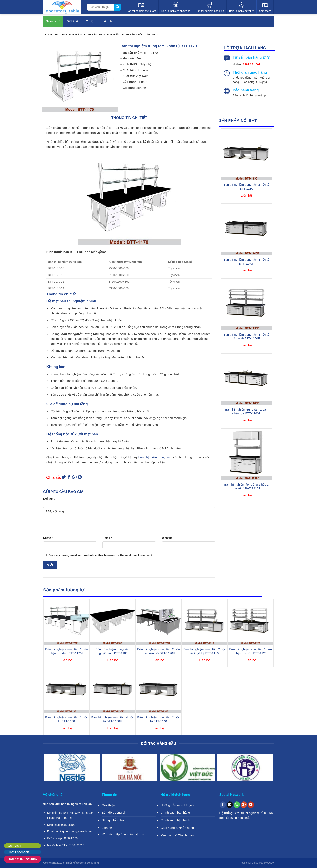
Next (269, 768)
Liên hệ (107, 21)
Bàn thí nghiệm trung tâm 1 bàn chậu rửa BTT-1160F (246, 411)
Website (167, 538)
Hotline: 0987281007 (23, 859)
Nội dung (49, 499)
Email (107, 538)
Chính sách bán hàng (175, 813)
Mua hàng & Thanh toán (177, 835)
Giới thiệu (73, 21)
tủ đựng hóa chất (238, 818)
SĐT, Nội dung (129, 519)
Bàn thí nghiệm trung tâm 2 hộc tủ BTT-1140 (158, 719)
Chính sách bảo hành (175, 820)
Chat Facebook (18, 852)
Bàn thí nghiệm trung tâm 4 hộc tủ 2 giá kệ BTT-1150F (247, 336)
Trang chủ (53, 21)
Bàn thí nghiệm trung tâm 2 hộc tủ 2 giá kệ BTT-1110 (205, 651)
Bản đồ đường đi (113, 813)
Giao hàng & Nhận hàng (177, 828)
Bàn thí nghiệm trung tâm (79, 35)
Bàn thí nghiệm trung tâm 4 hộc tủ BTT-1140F (247, 261)
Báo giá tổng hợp (114, 820)
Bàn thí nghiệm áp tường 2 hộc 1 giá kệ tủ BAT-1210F (246, 486)
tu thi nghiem (250, 813)
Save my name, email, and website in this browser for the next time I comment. (101, 555)
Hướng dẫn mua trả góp (177, 805)
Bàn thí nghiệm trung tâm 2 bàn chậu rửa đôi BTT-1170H (158, 651)
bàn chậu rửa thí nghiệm (155, 457)
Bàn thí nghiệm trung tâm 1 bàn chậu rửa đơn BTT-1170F (67, 651)
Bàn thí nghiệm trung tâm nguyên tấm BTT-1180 (112, 651)
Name (48, 538)
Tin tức (91, 21)
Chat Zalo (14, 846)
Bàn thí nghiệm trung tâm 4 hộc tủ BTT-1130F (113, 719)
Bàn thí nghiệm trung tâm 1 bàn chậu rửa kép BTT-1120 (250, 651)
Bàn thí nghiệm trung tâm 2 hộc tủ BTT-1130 (247, 186)
